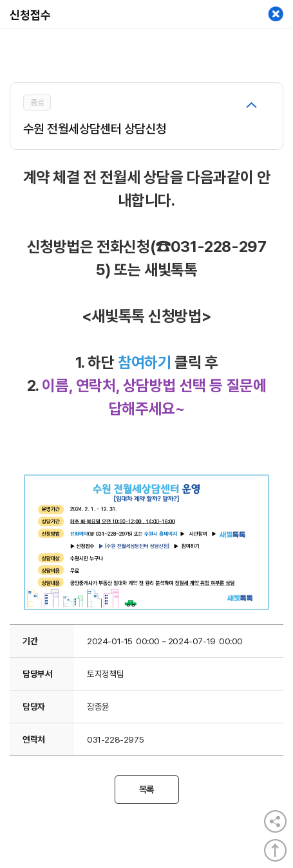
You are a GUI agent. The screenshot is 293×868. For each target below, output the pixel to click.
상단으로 (275, 850)
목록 (146, 789)
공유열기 (275, 821)
